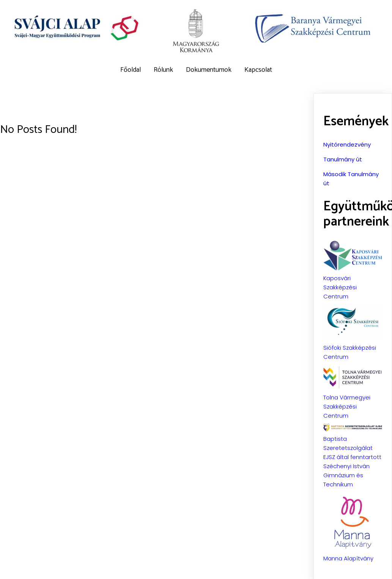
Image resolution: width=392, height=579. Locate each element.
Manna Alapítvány (348, 558)
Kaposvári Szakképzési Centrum (340, 287)
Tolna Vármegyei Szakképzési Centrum (347, 406)
